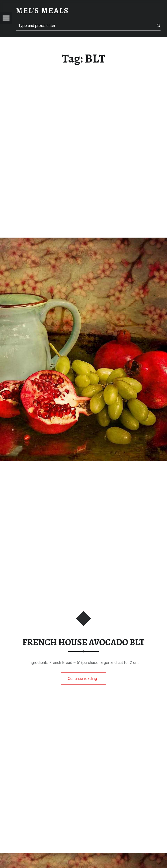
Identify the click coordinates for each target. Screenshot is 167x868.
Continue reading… (87, 677)
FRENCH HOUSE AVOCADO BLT (83, 642)
